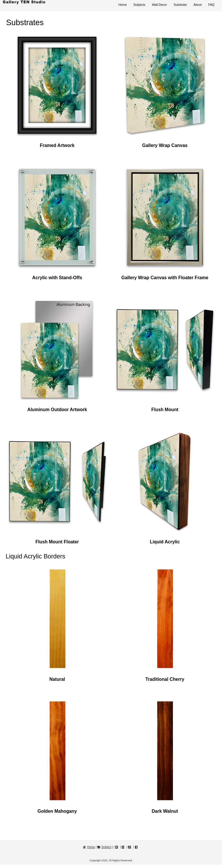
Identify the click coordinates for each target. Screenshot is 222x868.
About (197, 5)
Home (123, 5)
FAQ (211, 5)
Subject (106, 847)
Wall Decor (160, 5)
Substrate (180, 5)
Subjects (139, 5)
